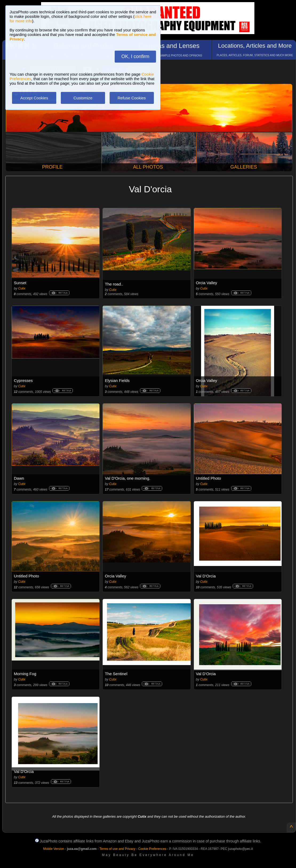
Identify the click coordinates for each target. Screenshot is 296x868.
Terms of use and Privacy (117, 849)
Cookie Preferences (152, 849)
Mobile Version (54, 849)
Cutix (22, 288)
